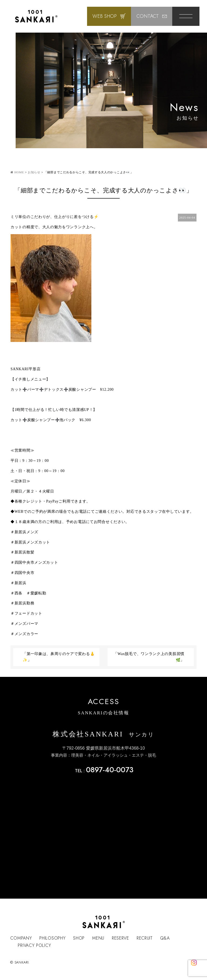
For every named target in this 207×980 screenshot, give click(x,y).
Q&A (165, 938)
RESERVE (120, 938)
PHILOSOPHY (52, 938)
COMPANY (21, 938)
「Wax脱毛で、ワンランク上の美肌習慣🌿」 (149, 657)
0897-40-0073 (110, 770)
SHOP (79, 938)
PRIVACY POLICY (34, 945)
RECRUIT (145, 938)
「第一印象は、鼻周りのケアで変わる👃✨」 (59, 657)
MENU (98, 938)
